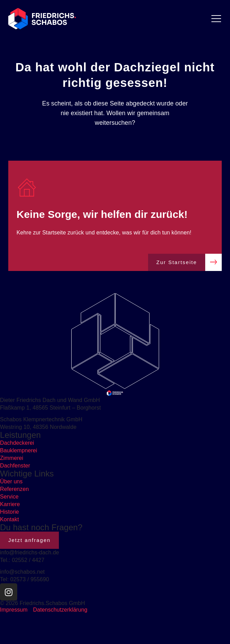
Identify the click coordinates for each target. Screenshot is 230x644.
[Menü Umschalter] (216, 19)
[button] (12, 632)
